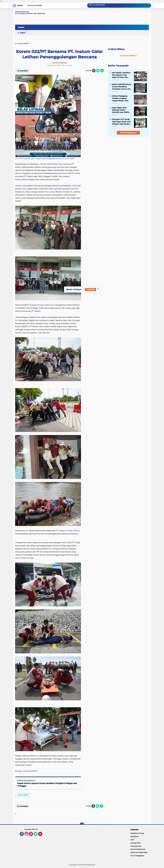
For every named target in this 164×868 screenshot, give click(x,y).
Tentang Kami (136, 846)
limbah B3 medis (46, 189)
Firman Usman (73, 531)
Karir (132, 840)
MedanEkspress (22, 12)
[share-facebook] (94, 71)
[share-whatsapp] (102, 71)
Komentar (22, 71)
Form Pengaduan (137, 856)
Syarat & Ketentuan (138, 849)
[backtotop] (82, 825)
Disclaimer (135, 837)
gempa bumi (21, 189)
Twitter (37, 835)
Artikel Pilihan (116, 49)
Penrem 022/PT (70, 159)
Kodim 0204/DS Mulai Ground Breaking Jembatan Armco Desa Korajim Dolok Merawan (122, 87)
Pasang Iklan (135, 843)
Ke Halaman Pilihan (128, 56)
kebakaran (20, 192)
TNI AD (39, 552)
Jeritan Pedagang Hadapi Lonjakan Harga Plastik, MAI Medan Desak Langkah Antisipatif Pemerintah (122, 98)
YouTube (42, 835)
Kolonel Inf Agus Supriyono (42, 305)
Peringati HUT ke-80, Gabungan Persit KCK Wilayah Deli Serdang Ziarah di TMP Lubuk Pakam (121, 122)
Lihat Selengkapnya (128, 133)
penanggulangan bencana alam (55, 167)
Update (90, 289)
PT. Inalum (32, 159)
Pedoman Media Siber (139, 852)
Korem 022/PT (23, 795)
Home (20, 6)
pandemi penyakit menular (66, 189)
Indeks (21, 27)
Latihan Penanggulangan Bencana (51, 159)
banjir (28, 192)
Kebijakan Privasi (137, 833)
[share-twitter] (98, 71)
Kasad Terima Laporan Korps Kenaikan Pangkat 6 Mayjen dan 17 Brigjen (47, 785)
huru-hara (50, 192)
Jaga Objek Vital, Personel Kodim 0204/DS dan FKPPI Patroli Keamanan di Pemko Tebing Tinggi (121, 110)
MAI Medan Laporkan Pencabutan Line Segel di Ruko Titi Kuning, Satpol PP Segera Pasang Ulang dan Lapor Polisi (121, 75)
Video (23, 33)
